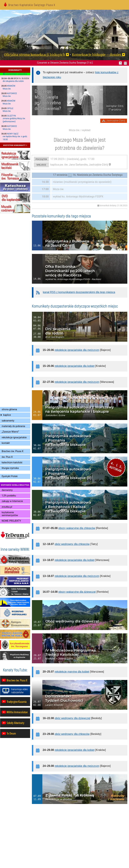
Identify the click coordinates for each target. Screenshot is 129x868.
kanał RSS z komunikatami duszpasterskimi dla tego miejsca (79, 292)
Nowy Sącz (13, 134)
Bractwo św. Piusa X (13, 451)
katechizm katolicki (12, 463)
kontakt (6, 443)
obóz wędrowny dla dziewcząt (72, 718)
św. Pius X (7, 457)
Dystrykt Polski (10, 476)
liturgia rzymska (10, 468)
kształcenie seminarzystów (10, 514)
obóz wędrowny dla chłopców (72, 544)
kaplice (7, 415)
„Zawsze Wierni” (10, 432)
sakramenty (8, 421)
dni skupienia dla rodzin (13, 81)
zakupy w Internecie (12, 501)
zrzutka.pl (7, 507)
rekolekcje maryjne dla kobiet (72, 672)
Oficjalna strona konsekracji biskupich (35, 55)
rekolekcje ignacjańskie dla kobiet (74, 366)
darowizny (7, 490)
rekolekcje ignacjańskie (14, 438)
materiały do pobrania (13, 426)
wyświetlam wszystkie (15, 74)
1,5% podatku (9, 496)
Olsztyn (11, 116)
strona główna (9, 409)
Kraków (11, 86)
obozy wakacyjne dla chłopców (77, 528)
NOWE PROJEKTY (11, 521)
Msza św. (7, 89)
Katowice (12, 93)
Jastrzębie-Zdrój (114, 121)
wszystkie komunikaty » (15, 145)
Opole (10, 108)
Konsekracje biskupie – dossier (97, 55)
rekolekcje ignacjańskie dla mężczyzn (77, 350)
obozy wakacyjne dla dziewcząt (77, 592)
